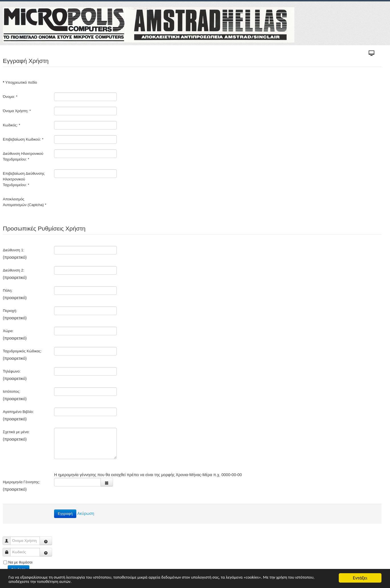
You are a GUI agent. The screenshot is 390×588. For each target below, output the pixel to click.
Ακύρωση (86, 513)
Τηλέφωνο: (12, 371)
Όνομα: (10, 97)
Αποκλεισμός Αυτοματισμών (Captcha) (25, 202)
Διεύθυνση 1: (14, 250)
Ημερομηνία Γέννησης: (21, 482)
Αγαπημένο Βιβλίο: (18, 412)
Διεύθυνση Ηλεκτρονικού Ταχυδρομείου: (23, 156)
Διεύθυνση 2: (14, 270)
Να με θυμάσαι (20, 562)
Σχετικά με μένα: (16, 432)
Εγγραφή (65, 514)
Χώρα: (8, 331)
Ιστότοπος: (12, 391)
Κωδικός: (12, 125)
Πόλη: (8, 290)
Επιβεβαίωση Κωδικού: (23, 139)
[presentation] (97, 206)
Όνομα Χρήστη (9, 538)
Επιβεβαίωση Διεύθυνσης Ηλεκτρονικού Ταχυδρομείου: (24, 179)
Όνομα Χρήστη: (17, 111)
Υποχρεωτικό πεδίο (20, 82)
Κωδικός (9, 549)
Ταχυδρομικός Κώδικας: (22, 351)
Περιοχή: (10, 311)
